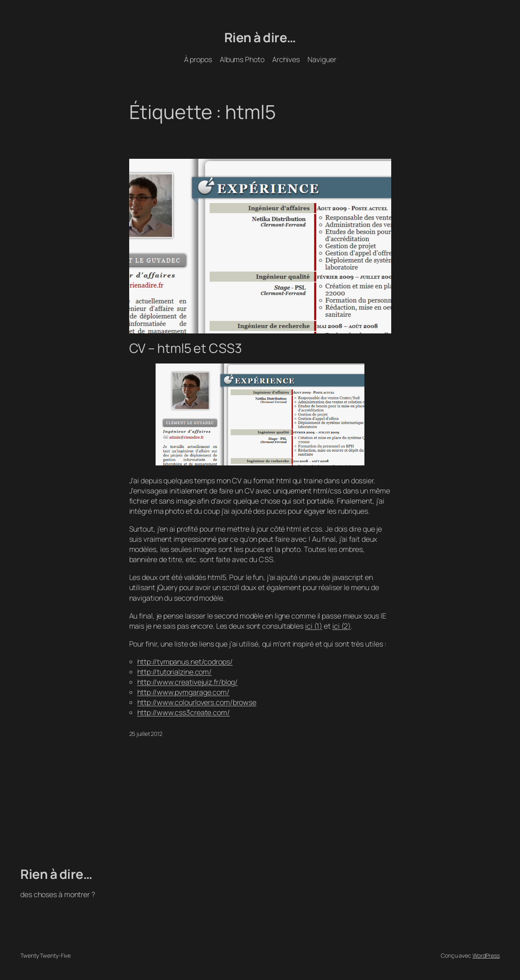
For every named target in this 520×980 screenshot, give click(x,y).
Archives (286, 59)
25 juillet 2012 (146, 734)
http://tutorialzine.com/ (175, 672)
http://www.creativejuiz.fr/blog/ (188, 682)
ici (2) (341, 626)
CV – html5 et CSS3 (186, 348)
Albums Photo (242, 59)
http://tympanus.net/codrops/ (185, 662)
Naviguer (322, 59)
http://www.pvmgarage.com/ (184, 692)
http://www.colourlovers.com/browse (197, 702)
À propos (198, 59)
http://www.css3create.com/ (184, 712)
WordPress (486, 955)
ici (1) (314, 626)
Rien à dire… (260, 37)
